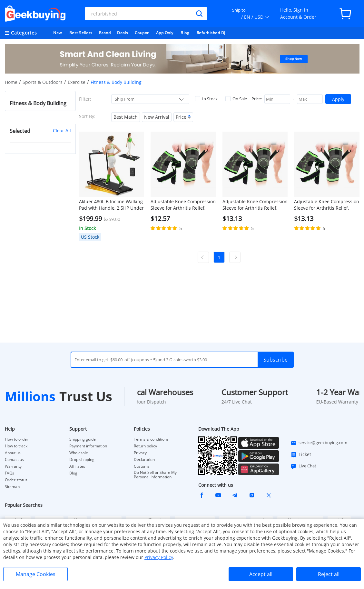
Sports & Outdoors (43, 82)
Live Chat (303, 466)
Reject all (329, 574)
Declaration (144, 460)
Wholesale (79, 453)
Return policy (145, 446)
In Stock (206, 99)
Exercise (77, 82)
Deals (123, 33)
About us (13, 453)
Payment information (88, 446)
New (58, 33)
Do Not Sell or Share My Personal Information (155, 475)
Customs (142, 466)
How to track (16, 446)
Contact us (14, 460)
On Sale (236, 99)
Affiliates (77, 466)
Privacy (140, 453)
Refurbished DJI (212, 33)
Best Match (126, 117)
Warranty (13, 466)
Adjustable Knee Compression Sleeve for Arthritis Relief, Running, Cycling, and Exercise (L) (183, 205)
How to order (17, 439)
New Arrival (157, 117)
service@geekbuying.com (319, 443)
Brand (105, 33)
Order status (16, 480)
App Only (165, 33)
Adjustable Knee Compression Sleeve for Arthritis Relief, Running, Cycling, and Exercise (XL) (255, 205)
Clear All (62, 130)
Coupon (142, 33)
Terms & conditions (151, 439)
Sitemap (12, 487)
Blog (185, 33)
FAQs (10, 473)
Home (11, 82)
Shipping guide (83, 439)
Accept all (261, 574)
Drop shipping (82, 460)
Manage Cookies (36, 574)
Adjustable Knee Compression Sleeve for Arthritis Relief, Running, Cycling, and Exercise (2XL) (327, 205)
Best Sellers (81, 33)
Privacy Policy (159, 557)
